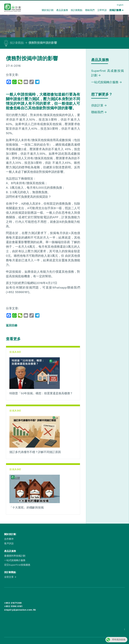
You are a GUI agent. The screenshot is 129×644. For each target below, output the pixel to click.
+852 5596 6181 (13, 606)
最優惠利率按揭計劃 (15, 556)
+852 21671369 (13, 603)
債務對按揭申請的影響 (43, 43)
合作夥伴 (9, 539)
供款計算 (97, 105)
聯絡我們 (90, 10)
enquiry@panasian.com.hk (20, 610)
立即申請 (102, 10)
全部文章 (9, 577)
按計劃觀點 (77, 10)
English (120, 5)
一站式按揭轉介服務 (105, 82)
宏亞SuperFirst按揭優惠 (17, 565)
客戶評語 (9, 543)
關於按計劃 (48, 10)
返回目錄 (12, 325)
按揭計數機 (115, 10)
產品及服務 (62, 10)
